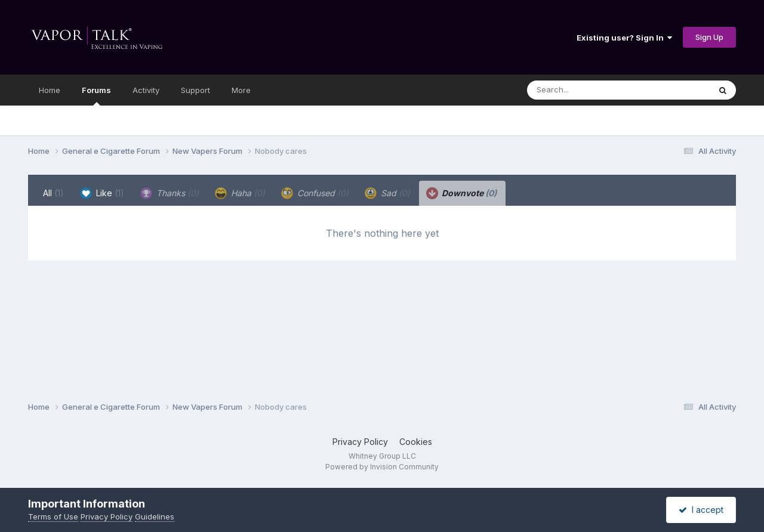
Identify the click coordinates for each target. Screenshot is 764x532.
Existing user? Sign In (624, 38)
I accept (701, 510)
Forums (96, 95)
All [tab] (53, 193)
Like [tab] (102, 193)
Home (50, 90)
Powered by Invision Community (382, 467)
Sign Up (709, 37)
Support (195, 90)
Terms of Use (53, 516)
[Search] (586, 90)
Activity (146, 90)
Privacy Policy (360, 442)
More (241, 90)
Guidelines (155, 516)
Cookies (416, 442)
